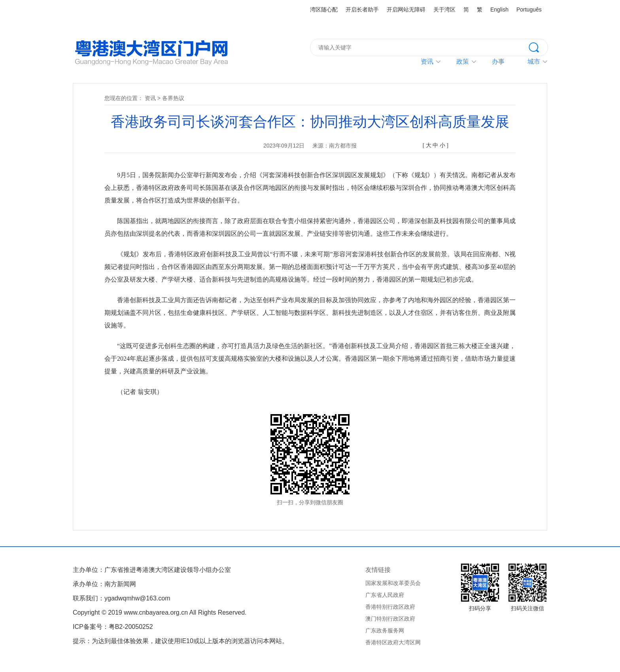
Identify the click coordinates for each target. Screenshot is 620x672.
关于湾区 (444, 9)
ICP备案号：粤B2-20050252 (113, 627)
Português (529, 9)
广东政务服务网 (385, 630)
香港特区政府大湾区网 (393, 642)
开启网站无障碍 (406, 9)
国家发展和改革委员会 (393, 583)
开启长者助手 (362, 9)
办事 (498, 62)
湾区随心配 (324, 9)
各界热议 (173, 98)
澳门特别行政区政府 (390, 619)
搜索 (538, 47)
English (499, 9)
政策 (463, 62)
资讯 (427, 62)
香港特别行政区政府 (390, 607)
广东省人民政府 (385, 595)
